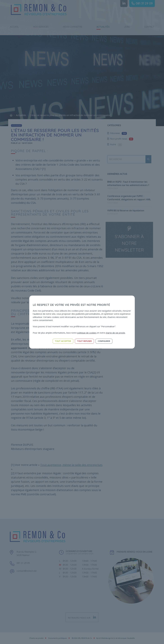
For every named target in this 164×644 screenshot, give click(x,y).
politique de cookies (87, 333)
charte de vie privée (115, 333)
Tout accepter (63, 341)
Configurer (104, 341)
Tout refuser (84, 341)
